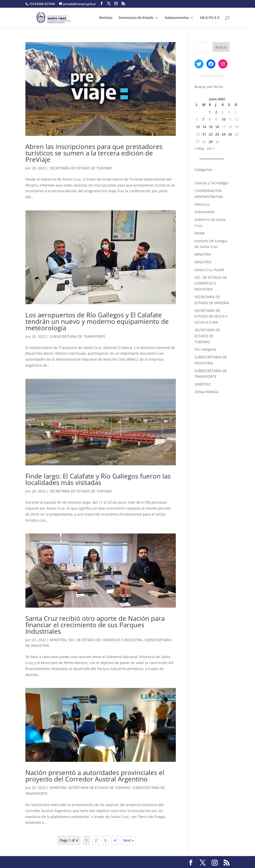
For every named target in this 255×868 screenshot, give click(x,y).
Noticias (106, 18)
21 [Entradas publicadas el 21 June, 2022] (204, 134)
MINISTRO (203, 262)
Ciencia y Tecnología (211, 183)
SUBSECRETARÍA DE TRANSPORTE (78, 336)
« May (199, 148)
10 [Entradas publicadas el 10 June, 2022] (224, 119)
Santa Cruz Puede (209, 270)
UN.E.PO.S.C (210, 18)
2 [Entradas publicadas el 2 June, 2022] (216, 112)
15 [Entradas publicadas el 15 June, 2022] (211, 127)
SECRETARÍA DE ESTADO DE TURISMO (81, 168)
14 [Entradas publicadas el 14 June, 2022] (204, 127)
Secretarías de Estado (136, 18)
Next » (128, 840)
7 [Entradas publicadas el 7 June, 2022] (203, 119)
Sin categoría (205, 349)
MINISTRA (58, 640)
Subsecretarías (177, 18)
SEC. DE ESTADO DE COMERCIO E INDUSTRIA (105, 640)
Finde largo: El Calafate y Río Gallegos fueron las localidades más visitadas (98, 479)
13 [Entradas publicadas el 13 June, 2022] (198, 127)
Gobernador (205, 212)
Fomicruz (202, 204)
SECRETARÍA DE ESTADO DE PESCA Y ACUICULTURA (211, 316)
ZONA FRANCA (207, 392)
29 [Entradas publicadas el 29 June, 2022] (211, 142)
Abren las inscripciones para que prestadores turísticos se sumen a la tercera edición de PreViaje (94, 153)
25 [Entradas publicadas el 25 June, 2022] (230, 134)
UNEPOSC (203, 384)
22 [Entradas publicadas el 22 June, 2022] (211, 134)
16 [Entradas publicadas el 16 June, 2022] (217, 127)
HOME (200, 233)
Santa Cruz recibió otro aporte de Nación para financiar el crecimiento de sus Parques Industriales (95, 625)
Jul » (211, 148)
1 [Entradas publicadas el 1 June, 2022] (210, 112)
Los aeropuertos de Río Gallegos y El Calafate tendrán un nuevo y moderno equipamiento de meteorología (97, 321)
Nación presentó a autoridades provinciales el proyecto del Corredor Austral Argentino (95, 776)
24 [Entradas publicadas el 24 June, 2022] (224, 134)
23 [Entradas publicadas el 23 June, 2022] (217, 134)
